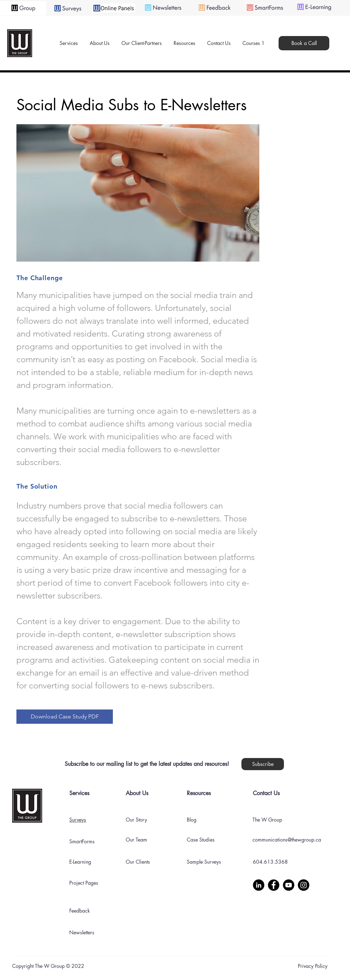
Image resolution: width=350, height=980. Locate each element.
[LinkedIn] (259, 885)
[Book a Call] (304, 43)
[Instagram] (304, 885)
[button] (99, 43)
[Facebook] (274, 885)
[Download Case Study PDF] (65, 717)
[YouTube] (289, 885)
